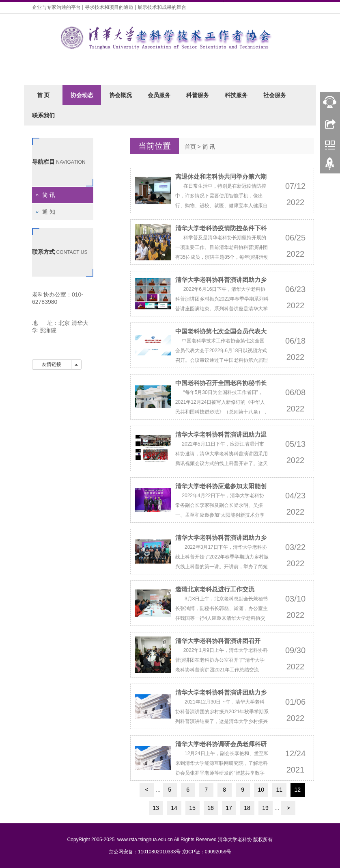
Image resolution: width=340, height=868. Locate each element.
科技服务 (236, 95)
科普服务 (198, 95)
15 (192, 808)
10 (261, 790)
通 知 (49, 212)
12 (297, 790)
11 (279, 790)
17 (229, 808)
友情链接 (52, 364)
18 (247, 808)
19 (265, 808)
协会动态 (82, 95)
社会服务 (275, 95)
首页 (190, 147)
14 (174, 808)
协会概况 (121, 95)
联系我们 (43, 115)
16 (211, 808)
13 (156, 808)
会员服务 (159, 95)
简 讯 (209, 147)
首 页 (43, 95)
